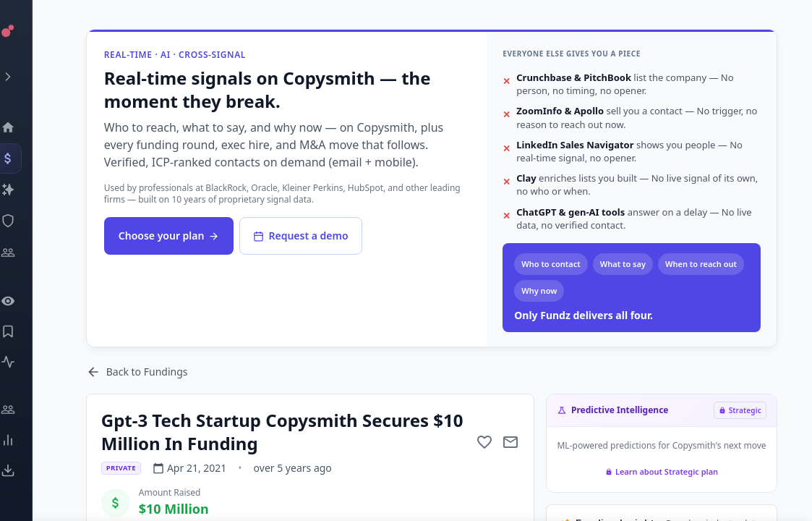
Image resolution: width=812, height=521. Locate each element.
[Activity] (26, 362)
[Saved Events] (26, 331)
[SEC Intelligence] (26, 221)
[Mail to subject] (510, 442)
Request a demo (302, 236)
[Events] (26, 158)
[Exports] (26, 470)
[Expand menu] (26, 77)
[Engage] (26, 410)
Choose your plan (170, 236)
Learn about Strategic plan (662, 471)
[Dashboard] (26, 127)
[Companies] (26, 190)
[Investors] (26, 253)
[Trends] (26, 440)
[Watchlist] (26, 301)
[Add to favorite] (484, 442)
